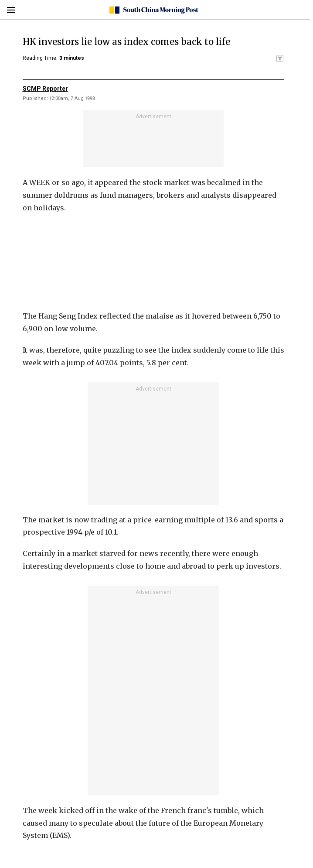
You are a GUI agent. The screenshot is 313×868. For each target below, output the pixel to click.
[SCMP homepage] (153, 10)
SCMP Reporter (45, 89)
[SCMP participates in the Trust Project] (280, 58)
